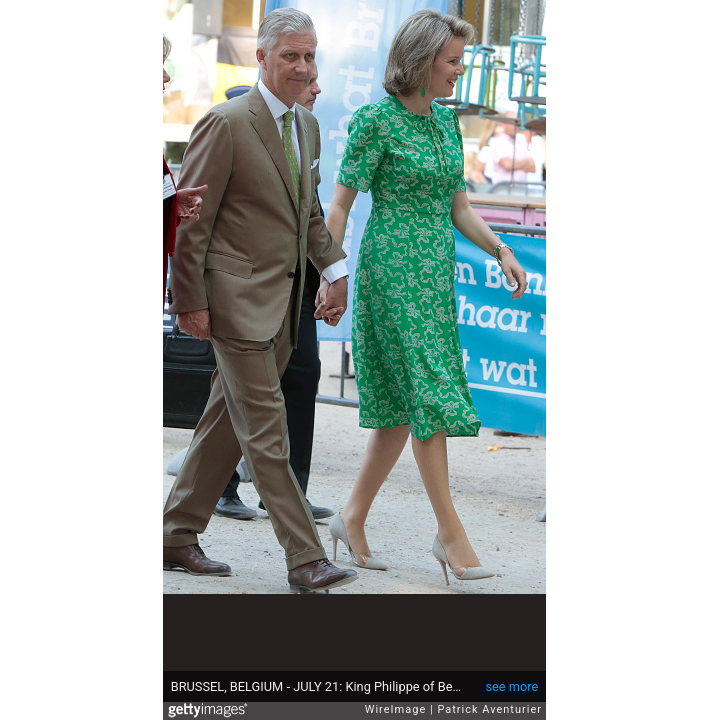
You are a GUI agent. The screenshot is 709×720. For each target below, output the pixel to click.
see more (511, 686)
